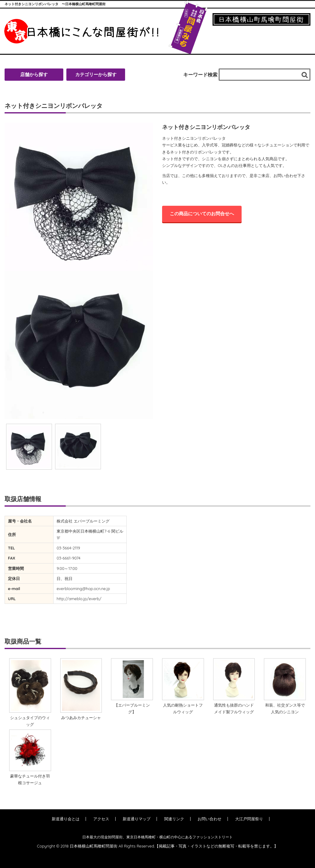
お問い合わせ (209, 819)
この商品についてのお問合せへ (202, 214)
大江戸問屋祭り (249, 819)
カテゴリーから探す (96, 74)
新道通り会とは (66, 819)
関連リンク (174, 819)
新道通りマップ (137, 819)
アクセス (101, 819)
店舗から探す (34, 74)
